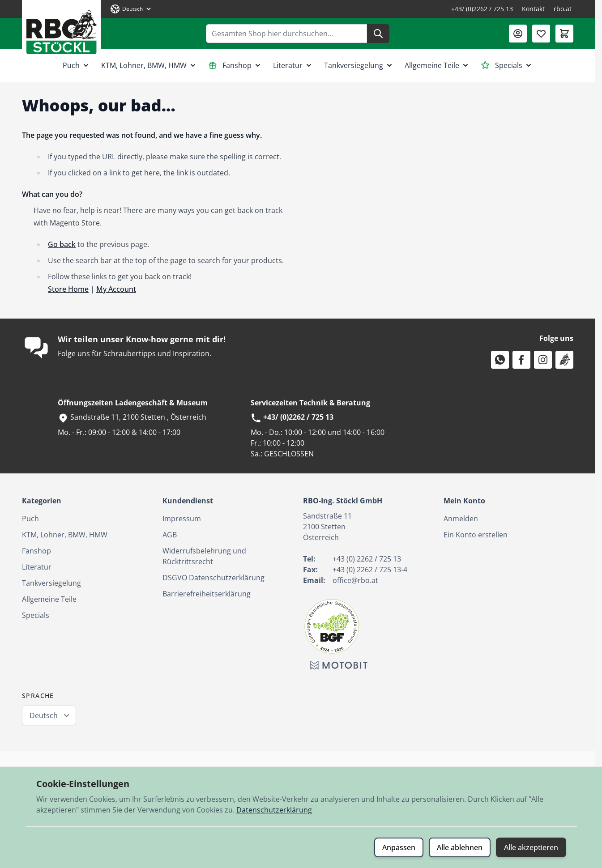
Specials (507, 65)
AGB (170, 535)
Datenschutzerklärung (274, 810)
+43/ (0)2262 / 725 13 (482, 9)
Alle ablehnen (460, 847)
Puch (77, 65)
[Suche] (378, 34)
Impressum (182, 519)
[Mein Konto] (518, 34)
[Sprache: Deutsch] (131, 9)
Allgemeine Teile (437, 65)
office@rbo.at (355, 580)
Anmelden (461, 519)
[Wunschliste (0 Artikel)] (541, 34)
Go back (62, 244)
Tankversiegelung (359, 65)
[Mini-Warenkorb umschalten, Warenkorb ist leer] (564, 34)
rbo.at (563, 9)
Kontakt (533, 9)
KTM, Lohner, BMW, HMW (149, 65)
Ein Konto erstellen (476, 535)
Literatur (293, 65)
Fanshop (235, 65)
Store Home (68, 289)
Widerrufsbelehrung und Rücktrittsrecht (204, 556)
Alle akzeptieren (531, 847)
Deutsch (44, 715)
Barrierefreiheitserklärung (207, 594)
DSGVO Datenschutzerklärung (213, 578)
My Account (116, 289)
